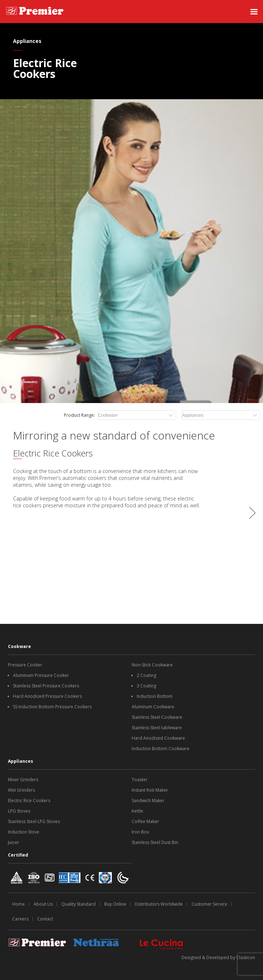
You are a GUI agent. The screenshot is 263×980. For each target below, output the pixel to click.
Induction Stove (24, 832)
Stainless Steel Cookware (157, 717)
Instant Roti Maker (150, 790)
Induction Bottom (155, 696)
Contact (45, 919)
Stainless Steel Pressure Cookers (46, 686)
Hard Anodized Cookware (158, 738)
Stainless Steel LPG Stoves (34, 821)
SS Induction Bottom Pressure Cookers (52, 707)
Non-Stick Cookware (152, 665)
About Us (43, 904)
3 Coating (146, 686)
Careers (20, 919)
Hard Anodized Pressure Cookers (47, 696)
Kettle (137, 811)
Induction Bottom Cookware (161, 749)
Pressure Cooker (25, 665)
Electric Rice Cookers (29, 800)
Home (19, 904)
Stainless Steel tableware (157, 728)
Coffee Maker (145, 821)
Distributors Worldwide (159, 904)
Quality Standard (78, 904)
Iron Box (140, 832)
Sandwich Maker (148, 800)
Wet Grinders (21, 790)
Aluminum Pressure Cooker (41, 675)
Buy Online (115, 904)
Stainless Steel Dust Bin (155, 842)
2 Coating (146, 675)
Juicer (14, 842)
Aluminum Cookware (153, 707)
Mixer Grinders (23, 780)
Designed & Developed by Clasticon (218, 957)
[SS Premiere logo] (35, 12)
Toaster (140, 780)
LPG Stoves (19, 811)
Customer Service (209, 904)
